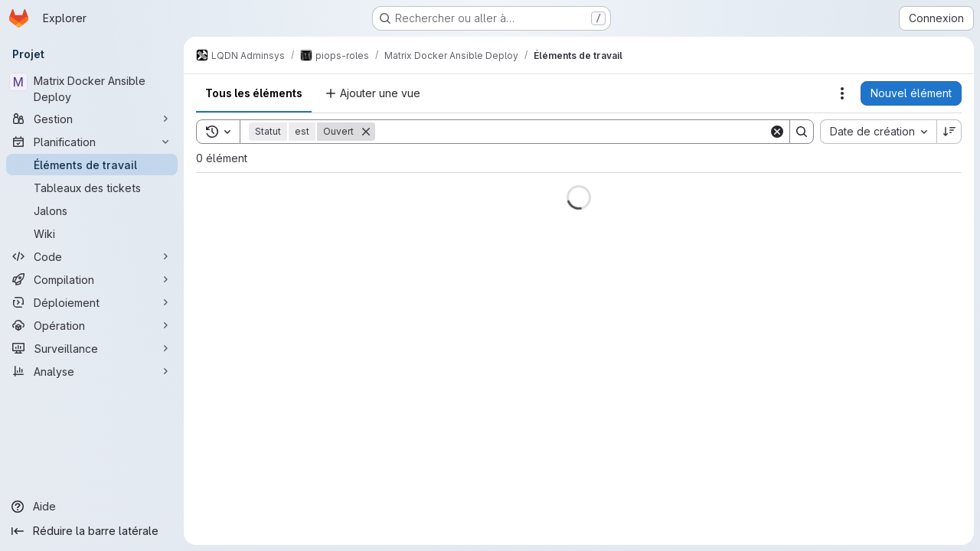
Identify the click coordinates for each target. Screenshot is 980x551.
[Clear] (777, 132)
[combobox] (878, 132)
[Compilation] (92, 279)
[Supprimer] (366, 132)
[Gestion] (92, 119)
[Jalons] (92, 210)
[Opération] (92, 325)
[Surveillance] (92, 348)
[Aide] (92, 507)
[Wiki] (92, 233)
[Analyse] (92, 371)
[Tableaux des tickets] (92, 187)
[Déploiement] (92, 302)
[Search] (572, 132)
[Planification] (92, 142)
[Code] (92, 256)
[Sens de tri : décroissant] (949, 132)
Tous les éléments (254, 93)
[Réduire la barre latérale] (92, 531)
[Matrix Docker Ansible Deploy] (92, 89)
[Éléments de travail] (92, 165)
